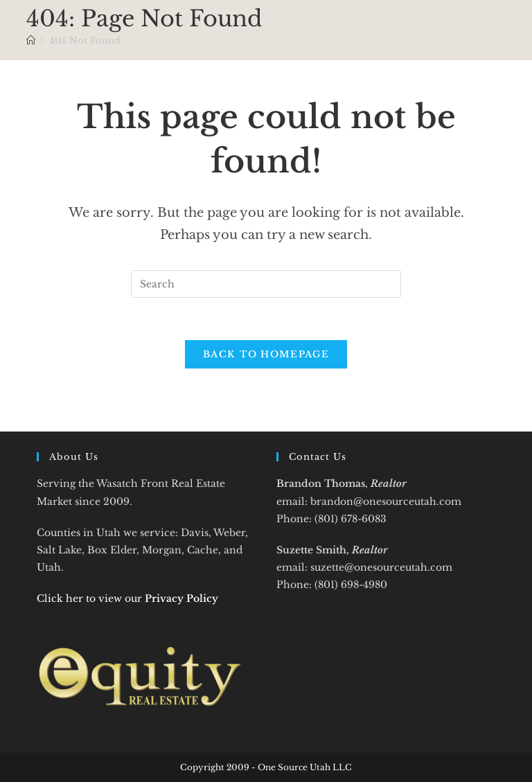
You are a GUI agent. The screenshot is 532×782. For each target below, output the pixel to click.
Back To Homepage (266, 354)
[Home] (31, 41)
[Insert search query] (266, 284)
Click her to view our (127, 598)
